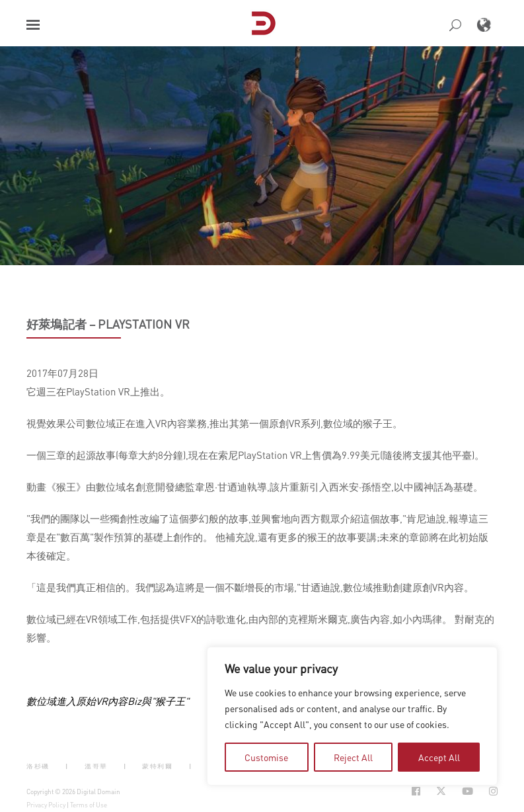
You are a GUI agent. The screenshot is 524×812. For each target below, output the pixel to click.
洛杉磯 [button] (38, 766)
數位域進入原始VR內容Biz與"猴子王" (108, 701)
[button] (33, 25)
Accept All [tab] (439, 757)
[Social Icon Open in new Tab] (416, 791)
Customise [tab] (266, 757)
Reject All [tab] (353, 757)
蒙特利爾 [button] (157, 766)
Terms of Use (89, 805)
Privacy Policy (46, 805)
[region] (352, 716)
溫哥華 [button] (96, 766)
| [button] (67, 766)
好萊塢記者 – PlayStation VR (108, 324)
